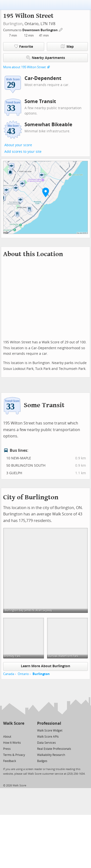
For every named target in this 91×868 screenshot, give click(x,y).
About (7, 737)
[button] (46, 192)
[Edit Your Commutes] (61, 29)
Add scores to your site (23, 152)
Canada (9, 674)
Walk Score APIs (48, 737)
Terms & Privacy (14, 755)
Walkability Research (51, 755)
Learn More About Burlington (45, 666)
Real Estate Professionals (54, 749)
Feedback (10, 761)
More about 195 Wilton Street (25, 67)
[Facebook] (13, 730)
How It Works (12, 743)
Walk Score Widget (50, 731)
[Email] (21, 730)
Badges (42, 761)
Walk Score (14, 723)
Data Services (46, 743)
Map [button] (67, 47)
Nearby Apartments (46, 58)
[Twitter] (6, 730)
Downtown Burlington (40, 30)
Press (7, 749)
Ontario (23, 674)
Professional (49, 723)
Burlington (13, 24)
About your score (18, 145)
